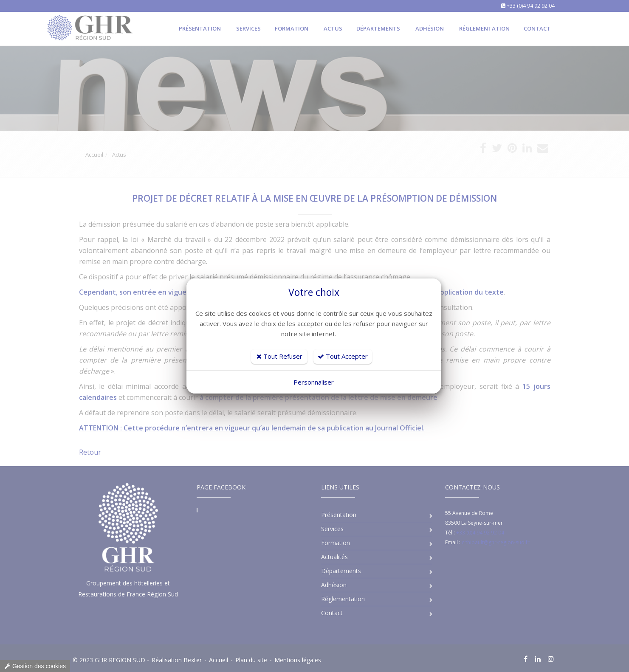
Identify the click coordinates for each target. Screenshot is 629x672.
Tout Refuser (279, 356)
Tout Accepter (343, 356)
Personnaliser (314, 382)
